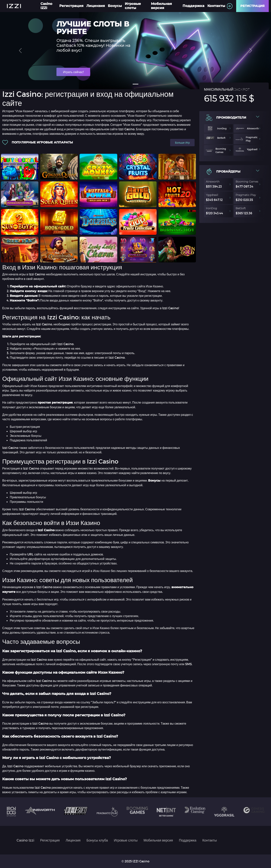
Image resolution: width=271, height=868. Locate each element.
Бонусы (115, 6)
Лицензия (96, 6)
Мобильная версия (161, 6)
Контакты (216, 6)
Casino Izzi (25, 840)
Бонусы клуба (97, 840)
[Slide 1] (135, 84)
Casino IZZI (46, 6)
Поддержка (193, 6)
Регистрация (71, 6)
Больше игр (182, 143)
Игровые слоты (133, 6)
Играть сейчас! (73, 72)
